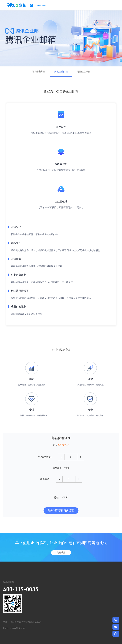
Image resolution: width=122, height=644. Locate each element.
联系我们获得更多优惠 (61, 510)
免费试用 (61, 553)
